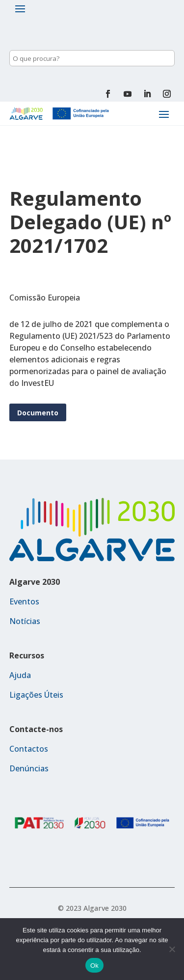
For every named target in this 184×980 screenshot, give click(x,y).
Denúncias (29, 768)
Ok (94, 966)
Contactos (29, 749)
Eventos (24, 601)
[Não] (172, 949)
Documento (38, 413)
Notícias (25, 621)
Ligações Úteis (36, 695)
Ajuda (20, 675)
